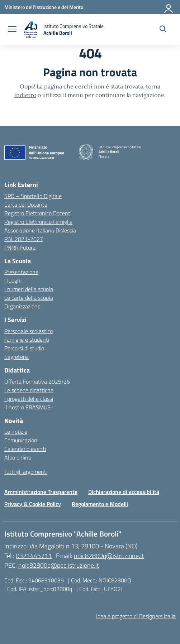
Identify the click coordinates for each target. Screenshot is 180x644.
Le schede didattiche (29, 390)
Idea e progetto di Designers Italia (136, 616)
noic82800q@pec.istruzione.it (59, 565)
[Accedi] (169, 7)
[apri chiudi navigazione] (12, 30)
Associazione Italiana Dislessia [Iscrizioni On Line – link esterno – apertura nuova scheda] (40, 230)
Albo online (18, 457)
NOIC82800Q (115, 580)
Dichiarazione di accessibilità (124, 492)
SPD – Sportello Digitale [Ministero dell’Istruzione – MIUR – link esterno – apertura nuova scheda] (33, 196)
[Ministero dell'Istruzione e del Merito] (44, 7)
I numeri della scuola (29, 289)
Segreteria (16, 357)
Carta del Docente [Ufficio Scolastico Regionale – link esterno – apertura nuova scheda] (26, 205)
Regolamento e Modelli (100, 504)
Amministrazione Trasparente (41, 492)
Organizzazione (22, 306)
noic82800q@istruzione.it (109, 556)
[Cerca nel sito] (163, 30)
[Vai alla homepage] (64, 30)
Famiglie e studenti (27, 340)
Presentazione (21, 272)
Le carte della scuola (29, 298)
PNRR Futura (20, 247)
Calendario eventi (25, 449)
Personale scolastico (29, 331)
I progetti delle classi (29, 399)
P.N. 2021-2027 (24, 239)
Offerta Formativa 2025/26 (37, 381)
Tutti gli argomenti (26, 472)
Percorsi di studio (24, 348)
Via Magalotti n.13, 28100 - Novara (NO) (84, 546)
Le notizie (16, 432)
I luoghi (13, 280)
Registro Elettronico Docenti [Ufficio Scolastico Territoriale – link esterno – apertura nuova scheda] (38, 213)
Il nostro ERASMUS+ (29, 407)
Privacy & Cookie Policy (33, 504)
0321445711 (34, 556)
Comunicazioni (21, 440)
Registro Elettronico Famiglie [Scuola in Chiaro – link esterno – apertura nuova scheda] (38, 222)
